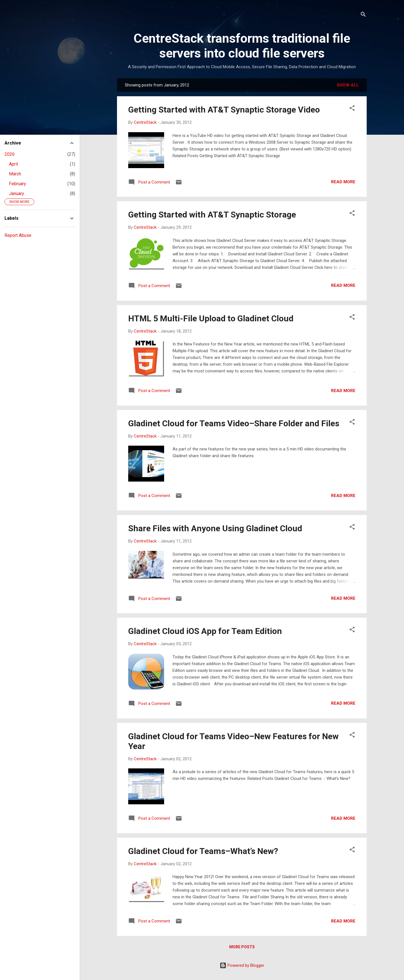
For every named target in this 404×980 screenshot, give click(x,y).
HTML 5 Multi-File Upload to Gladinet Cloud (211, 318)
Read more (343, 182)
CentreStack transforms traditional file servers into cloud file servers (242, 46)
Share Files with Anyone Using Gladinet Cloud (215, 528)
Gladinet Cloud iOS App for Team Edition (205, 631)
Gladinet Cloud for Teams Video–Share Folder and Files (234, 423)
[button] (352, 109)
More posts (242, 947)
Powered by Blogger (242, 965)
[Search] (363, 15)
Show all (348, 85)
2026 (10, 154)
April (13, 164)
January (17, 194)
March (15, 174)
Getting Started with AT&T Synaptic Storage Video (224, 110)
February (18, 184)
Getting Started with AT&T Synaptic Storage (212, 215)
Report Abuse (18, 235)
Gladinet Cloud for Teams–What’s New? (203, 851)
